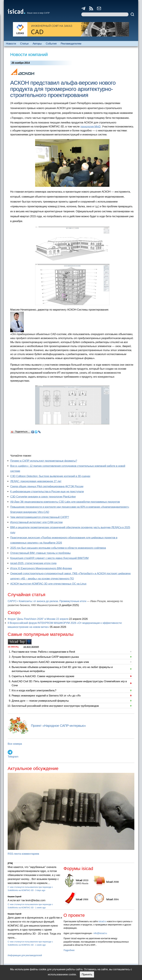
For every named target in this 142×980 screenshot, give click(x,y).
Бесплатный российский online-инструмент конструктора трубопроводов (55, 706)
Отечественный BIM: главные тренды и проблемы (40, 553)
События (51, 44)
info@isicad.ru (100, 933)
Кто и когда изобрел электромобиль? (34, 690)
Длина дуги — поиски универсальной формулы (40, 701)
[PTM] (10, 863)
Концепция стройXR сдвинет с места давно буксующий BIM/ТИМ (49, 558)
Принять (87, 974)
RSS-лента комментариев (23, 854)
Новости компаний (29, 55)
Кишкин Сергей (15, 897)
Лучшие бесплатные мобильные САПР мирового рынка (45, 657)
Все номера (15, 744)
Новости (11, 44)
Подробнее (69, 950)
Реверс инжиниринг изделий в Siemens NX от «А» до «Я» (46, 696)
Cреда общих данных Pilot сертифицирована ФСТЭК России (47, 486)
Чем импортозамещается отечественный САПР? (40, 517)
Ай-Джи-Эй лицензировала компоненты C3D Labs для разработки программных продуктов (65, 502)
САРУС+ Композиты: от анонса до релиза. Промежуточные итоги (47, 601)
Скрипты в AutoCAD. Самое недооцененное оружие (43, 676)
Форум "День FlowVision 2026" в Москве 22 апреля (38, 619)
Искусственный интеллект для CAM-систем (36, 522)
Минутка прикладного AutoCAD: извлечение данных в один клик (50, 662)
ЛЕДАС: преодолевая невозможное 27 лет (36, 481)
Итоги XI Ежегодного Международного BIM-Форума (41, 568)
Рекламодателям (71, 44)
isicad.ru (102, 921)
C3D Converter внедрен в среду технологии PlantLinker (43, 497)
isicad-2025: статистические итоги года (33, 563)
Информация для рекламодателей (25, 955)
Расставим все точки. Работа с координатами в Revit (43, 652)
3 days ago (40, 890)
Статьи (24, 44)
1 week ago (41, 908)
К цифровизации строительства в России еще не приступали (47, 492)
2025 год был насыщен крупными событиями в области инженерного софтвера (58, 548)
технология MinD (90, 127)
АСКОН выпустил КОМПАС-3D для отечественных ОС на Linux (48, 584)
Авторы (37, 44)
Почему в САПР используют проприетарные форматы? (44, 461)
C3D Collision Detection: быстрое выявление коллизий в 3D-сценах (50, 476)
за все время (31, 647)
